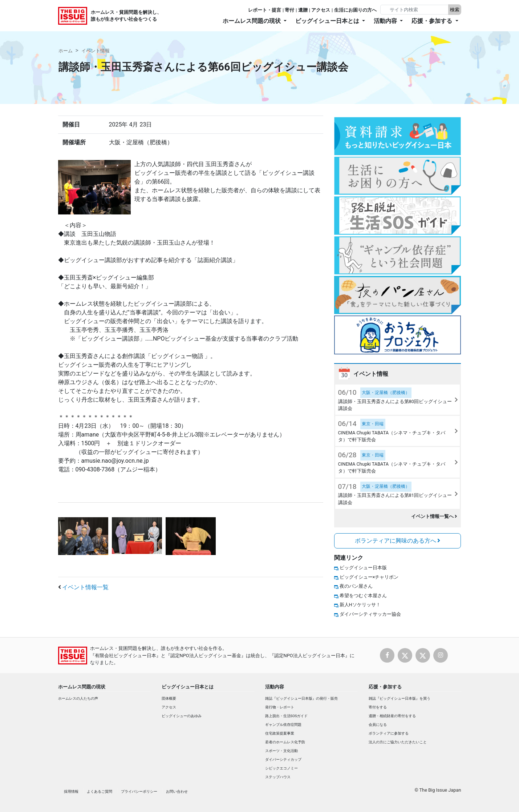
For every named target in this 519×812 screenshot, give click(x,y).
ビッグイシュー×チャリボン (369, 577)
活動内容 (275, 687)
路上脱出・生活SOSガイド (287, 716)
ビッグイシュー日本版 (363, 568)
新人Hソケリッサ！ (360, 605)
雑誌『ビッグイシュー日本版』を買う (400, 698)
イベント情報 (96, 51)
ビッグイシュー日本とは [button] (328, 21)
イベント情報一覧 (85, 587)
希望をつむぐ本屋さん (363, 596)
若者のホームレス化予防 (285, 742)
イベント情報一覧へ (434, 516)
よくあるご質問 (100, 791)
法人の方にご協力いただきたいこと (398, 742)
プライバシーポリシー (139, 791)
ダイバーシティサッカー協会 (370, 614)
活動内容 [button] (386, 21)
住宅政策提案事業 (280, 733)
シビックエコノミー (281, 768)
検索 (455, 10)
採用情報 (71, 791)
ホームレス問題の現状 (82, 687)
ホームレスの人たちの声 (78, 698)
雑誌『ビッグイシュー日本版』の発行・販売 (301, 698)
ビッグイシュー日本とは (188, 687)
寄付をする (378, 707)
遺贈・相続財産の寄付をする (392, 716)
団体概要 (169, 698)
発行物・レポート (280, 707)
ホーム (66, 51)
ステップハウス (278, 777)
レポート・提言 (265, 10)
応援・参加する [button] (433, 21)
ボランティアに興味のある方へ (398, 541)
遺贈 (303, 10)
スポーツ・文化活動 (281, 751)
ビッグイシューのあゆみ (182, 716)
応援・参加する (385, 687)
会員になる (378, 725)
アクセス (321, 10)
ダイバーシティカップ (283, 759)
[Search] (415, 10)
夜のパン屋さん (356, 586)
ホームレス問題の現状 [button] (252, 21)
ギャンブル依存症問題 (283, 725)
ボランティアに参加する (389, 733)
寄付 (289, 10)
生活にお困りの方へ (355, 10)
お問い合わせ (177, 791)
